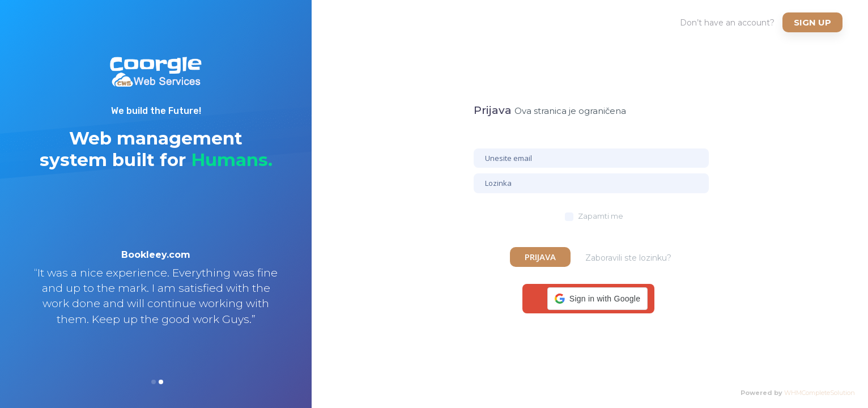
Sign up (812, 22)
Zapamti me (601, 216)
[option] (156, 302)
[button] (597, 299)
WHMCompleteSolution (820, 393)
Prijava (540, 257)
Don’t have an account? (727, 23)
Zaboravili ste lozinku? (628, 258)
